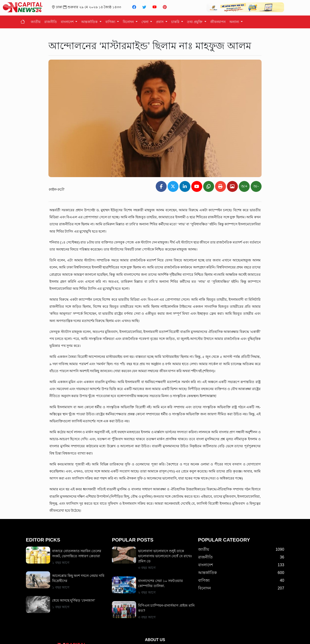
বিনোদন (129, 22)
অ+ (244, 186)
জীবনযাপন (218, 22)
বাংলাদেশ (68, 22)
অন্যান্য (235, 22)
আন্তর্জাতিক (90, 22)
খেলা (145, 22)
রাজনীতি (51, 22)
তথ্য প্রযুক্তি (195, 22)
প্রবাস (160, 22)
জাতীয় (36, 22)
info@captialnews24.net (164, 635)
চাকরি (176, 22)
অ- (256, 186)
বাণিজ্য (111, 22)
